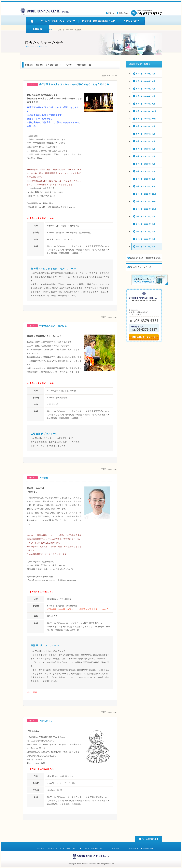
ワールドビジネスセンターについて (63, 848)
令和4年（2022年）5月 (145, 247)
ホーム (52, 30)
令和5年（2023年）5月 (145, 156)
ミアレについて (120, 848)
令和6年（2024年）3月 (145, 89)
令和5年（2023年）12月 (146, 111)
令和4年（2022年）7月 (145, 232)
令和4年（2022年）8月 (145, 224)
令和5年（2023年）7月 (145, 141)
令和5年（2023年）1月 (145, 186)
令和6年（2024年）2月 (145, 96)
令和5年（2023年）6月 (145, 149)
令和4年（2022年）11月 (146, 202)
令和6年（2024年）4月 (145, 81)
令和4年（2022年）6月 (145, 239)
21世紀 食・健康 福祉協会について (95, 848)
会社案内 (134, 848)
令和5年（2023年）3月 (145, 171)
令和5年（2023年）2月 (145, 179)
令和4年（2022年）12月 (146, 194)
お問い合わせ (148, 848)
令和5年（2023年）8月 (145, 134)
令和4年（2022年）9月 (145, 217)
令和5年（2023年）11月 (146, 119)
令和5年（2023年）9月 (145, 126)
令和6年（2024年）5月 (145, 74)
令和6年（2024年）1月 (145, 104)
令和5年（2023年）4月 (145, 164)
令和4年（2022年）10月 (146, 209)
